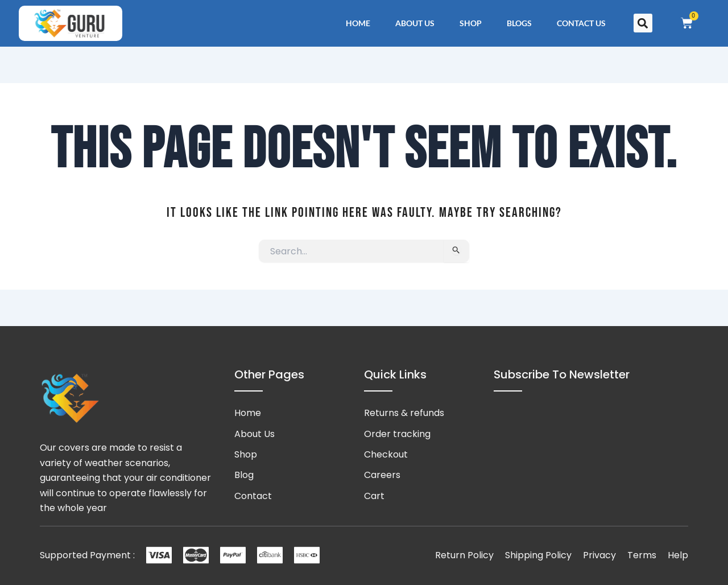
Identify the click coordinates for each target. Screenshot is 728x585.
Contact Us (581, 23)
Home (358, 23)
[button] (643, 23)
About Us (415, 23)
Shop (471, 23)
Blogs (519, 23)
